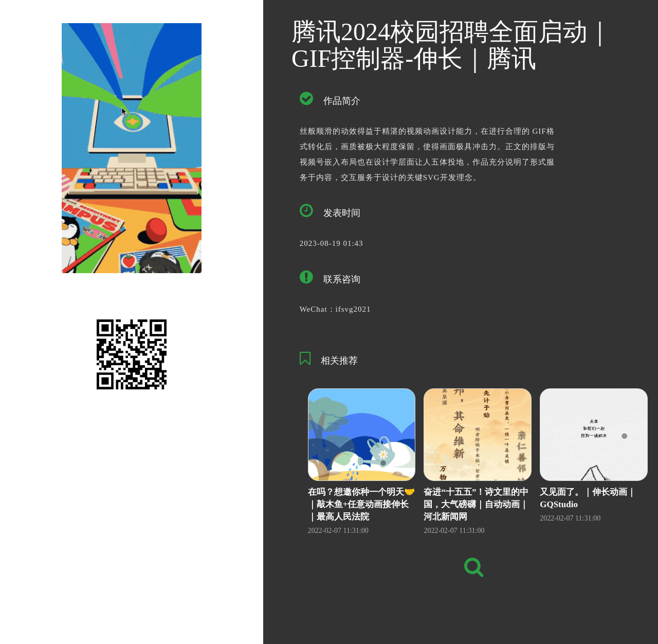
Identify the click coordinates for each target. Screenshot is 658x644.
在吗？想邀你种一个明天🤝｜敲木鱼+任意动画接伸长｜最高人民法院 (361, 505)
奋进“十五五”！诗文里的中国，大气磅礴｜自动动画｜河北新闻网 (476, 505)
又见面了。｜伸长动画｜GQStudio (588, 498)
